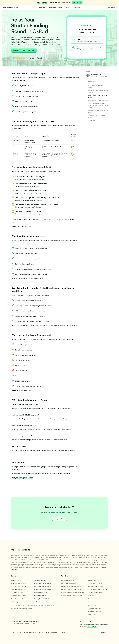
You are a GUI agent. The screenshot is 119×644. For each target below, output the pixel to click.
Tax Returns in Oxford (17, 580)
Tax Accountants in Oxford (19, 583)
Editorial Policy (92, 605)
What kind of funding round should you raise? (33, 121)
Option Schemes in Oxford (19, 599)
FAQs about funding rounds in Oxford (29, 400)
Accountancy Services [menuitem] (56, 7)
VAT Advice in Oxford (17, 593)
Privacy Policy (92, 614)
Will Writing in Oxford (17, 602)
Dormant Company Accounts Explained (72, 586)
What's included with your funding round (31, 335)
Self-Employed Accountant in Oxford (21, 608)
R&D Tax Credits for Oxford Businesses (22, 605)
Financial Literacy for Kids (95, 593)
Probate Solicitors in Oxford (42, 602)
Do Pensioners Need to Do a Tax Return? (72, 593)
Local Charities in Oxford (95, 583)
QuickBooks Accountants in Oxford (98, 589)
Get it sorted (77, 2)
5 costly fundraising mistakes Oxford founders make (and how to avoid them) (43, 289)
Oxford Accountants (10, 7)
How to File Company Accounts (70, 583)
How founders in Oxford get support (29, 73)
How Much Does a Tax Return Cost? (71, 589)
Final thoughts (19, 462)
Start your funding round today (22, 478)
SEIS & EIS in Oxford (40, 596)
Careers (90, 602)
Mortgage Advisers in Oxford (43, 586)
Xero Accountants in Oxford (96, 586)
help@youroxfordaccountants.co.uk (96, 624)
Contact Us (91, 596)
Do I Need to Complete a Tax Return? (71, 596)
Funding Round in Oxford (42, 599)
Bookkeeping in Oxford (41, 593)
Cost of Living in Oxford (95, 580)
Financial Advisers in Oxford (19, 586)
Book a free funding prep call (21, 226)
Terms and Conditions (94, 611)
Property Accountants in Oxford (43, 589)
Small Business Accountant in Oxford (45, 605)
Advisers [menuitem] (68, 7)
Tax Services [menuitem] (42, 7)
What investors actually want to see (29, 236)
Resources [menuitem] (78, 7)
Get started (112, 7)
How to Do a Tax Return (67, 580)
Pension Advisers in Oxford (19, 589)
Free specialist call (60, 519)
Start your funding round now (24, 50)
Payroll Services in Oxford (18, 596)
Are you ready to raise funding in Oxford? (31, 167)
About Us (91, 599)
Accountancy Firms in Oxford (43, 583)
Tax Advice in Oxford (40, 580)
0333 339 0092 (92, 627)
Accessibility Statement (95, 608)
